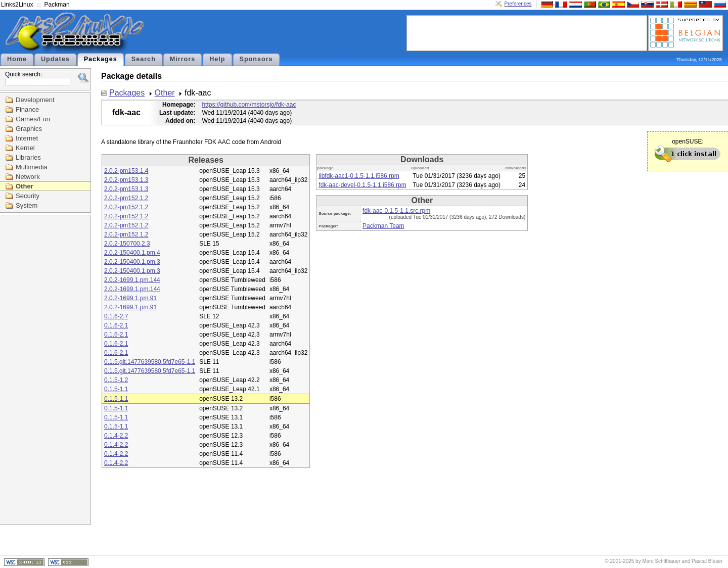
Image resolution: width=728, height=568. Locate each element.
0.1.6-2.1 (116, 325)
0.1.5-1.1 (116, 389)
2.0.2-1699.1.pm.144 (132, 280)
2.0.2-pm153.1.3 (126, 180)
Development (35, 100)
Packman (57, 5)
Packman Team (383, 226)
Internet (27, 138)
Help (217, 59)
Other (25, 186)
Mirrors (183, 59)
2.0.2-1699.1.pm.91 (130, 298)
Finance (27, 109)
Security (28, 196)
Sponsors (256, 59)
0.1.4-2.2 (116, 436)
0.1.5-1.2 (116, 380)
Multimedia (32, 167)
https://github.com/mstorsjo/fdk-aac (249, 105)
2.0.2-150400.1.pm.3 (132, 262)
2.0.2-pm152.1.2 (126, 198)
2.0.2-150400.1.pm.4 (132, 253)
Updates (55, 59)
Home (17, 59)
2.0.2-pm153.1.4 (126, 171)
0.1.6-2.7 (116, 316)
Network (28, 177)
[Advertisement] (527, 32)
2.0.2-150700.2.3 (127, 244)
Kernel (25, 148)
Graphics (29, 129)
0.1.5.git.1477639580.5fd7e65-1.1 (150, 362)
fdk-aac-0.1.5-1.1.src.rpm (396, 211)
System (27, 205)
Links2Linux (17, 5)
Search (144, 59)
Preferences (518, 4)
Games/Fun (33, 119)
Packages (101, 59)
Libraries (28, 157)
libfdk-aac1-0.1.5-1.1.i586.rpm (359, 176)
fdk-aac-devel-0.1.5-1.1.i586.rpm (362, 185)
